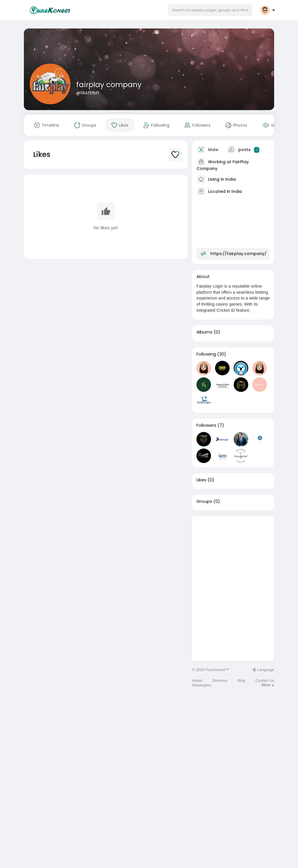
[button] (210, 10)
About (197, 680)
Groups (204, 501)
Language (263, 670)
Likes (201, 480)
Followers (206, 425)
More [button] (268, 685)
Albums (204, 332)
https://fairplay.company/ (238, 254)
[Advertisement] (233, 553)
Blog (242, 680)
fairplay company (109, 85)
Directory (220, 680)
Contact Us (265, 680)
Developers (202, 685)
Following (206, 354)
